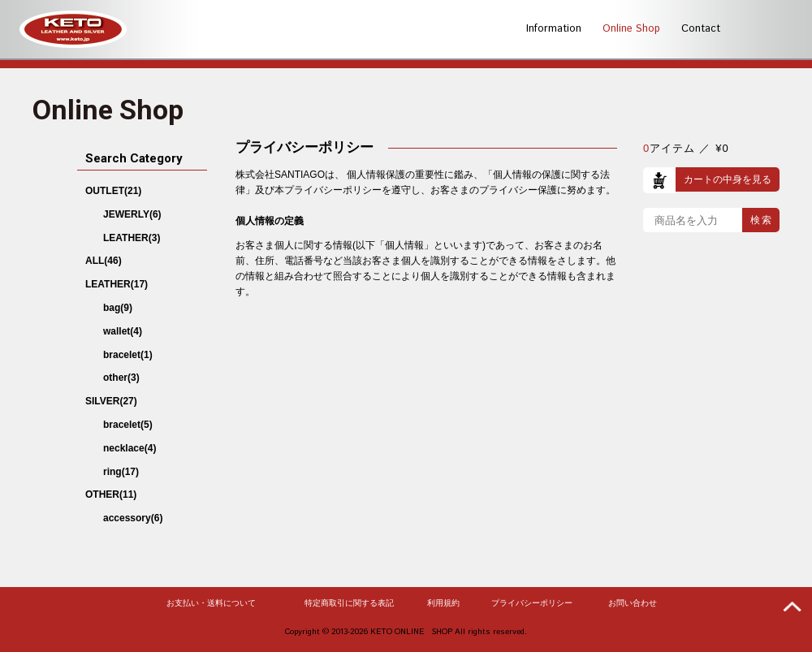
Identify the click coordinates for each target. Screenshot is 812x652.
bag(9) (118, 308)
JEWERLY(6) (132, 214)
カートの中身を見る (728, 179)
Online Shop (631, 29)
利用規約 (443, 603)
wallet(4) (123, 331)
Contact (701, 29)
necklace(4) (130, 448)
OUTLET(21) (113, 191)
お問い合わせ (633, 603)
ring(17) (121, 472)
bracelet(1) (128, 355)
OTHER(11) (111, 494)
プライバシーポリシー (532, 603)
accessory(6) (133, 518)
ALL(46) (104, 261)
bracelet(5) (128, 425)
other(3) (121, 378)
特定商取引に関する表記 (349, 603)
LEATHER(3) (132, 238)
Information (554, 29)
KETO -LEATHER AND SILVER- (73, 29)
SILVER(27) (111, 401)
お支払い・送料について (211, 603)
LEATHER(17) (117, 284)
